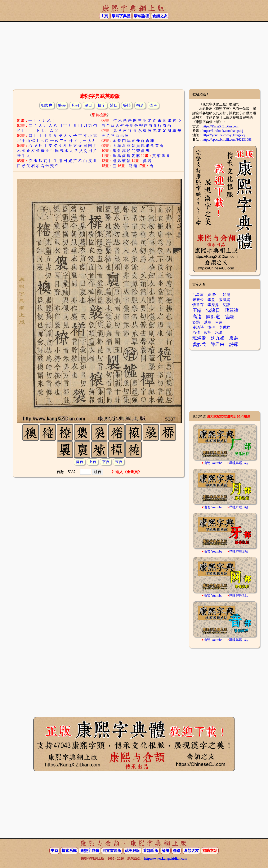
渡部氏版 (151, 851)
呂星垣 (198, 295)
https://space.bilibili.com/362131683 (227, 139)
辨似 (114, 105)
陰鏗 (229, 317)
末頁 (119, 462)
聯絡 (177, 851)
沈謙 (226, 305)
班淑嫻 (199, 338)
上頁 (93, 462)
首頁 (80, 462)
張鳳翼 (224, 300)
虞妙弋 (199, 344)
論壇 (166, 851)
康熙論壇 (141, 16)
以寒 (207, 322)
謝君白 (218, 344)
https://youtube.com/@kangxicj (224, 135)
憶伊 (211, 327)
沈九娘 (218, 338)
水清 (219, 332)
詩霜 (234, 344)
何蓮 (219, 322)
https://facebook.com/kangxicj (223, 131)
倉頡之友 (160, 16)
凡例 (75, 105)
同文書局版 (112, 851)
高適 (197, 317)
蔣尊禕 (232, 310)
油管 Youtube (213, 463)
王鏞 (197, 310)
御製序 (47, 105)
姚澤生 (213, 295)
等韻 (127, 105)
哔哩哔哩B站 (239, 463)
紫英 (207, 332)
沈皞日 (213, 310)
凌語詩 (198, 327)
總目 (88, 105)
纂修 (62, 105)
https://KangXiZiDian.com (220, 126)
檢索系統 (69, 851)
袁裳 (234, 338)
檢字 (102, 105)
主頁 (104, 16)
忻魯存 (198, 305)
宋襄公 (198, 300)
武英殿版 (132, 851)
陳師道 (213, 317)
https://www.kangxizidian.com (166, 858)
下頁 (106, 462)
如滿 (226, 295)
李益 (211, 300)
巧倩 (196, 332)
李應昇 (213, 305)
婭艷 (196, 322)
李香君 (224, 327)
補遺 (140, 105)
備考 (153, 105)
